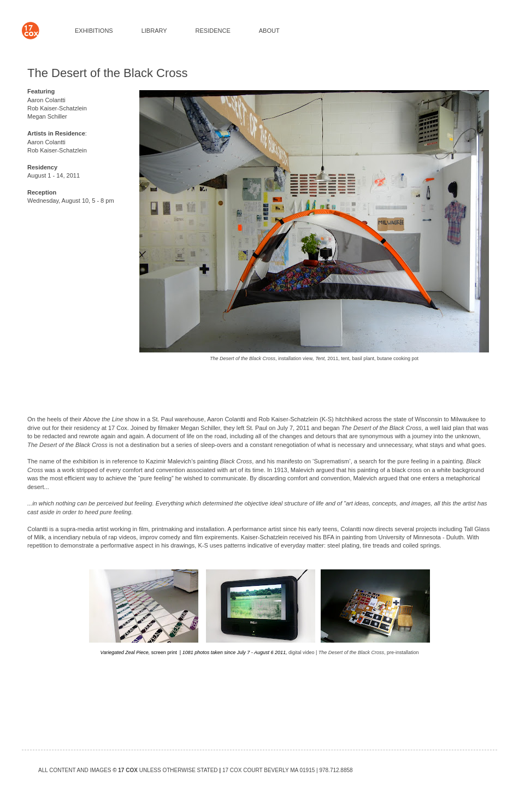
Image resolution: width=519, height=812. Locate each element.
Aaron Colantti (46, 100)
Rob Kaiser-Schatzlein (57, 108)
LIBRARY (154, 31)
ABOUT (269, 31)
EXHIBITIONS (94, 31)
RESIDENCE (213, 31)
